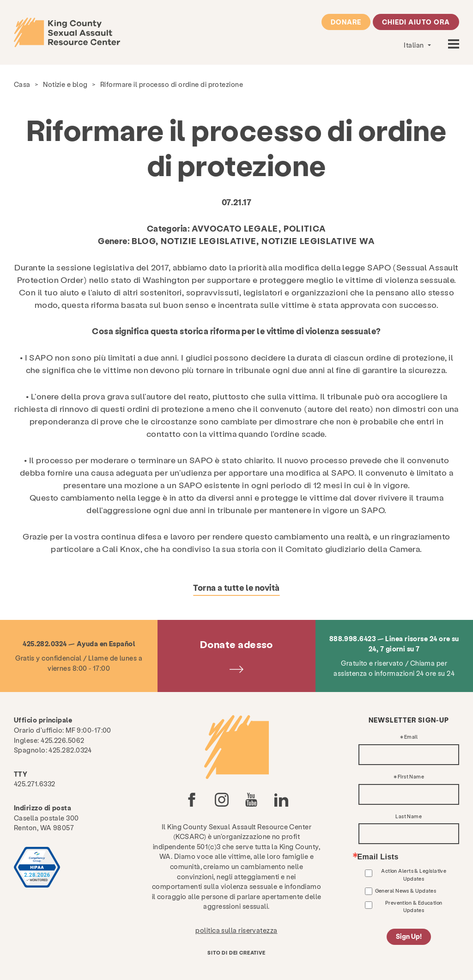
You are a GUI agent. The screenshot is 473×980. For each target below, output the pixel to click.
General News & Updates (406, 891)
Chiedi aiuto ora (416, 22)
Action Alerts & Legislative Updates (414, 874)
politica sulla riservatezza (236, 930)
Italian (415, 45)
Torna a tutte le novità (236, 587)
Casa (22, 84)
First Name (411, 777)
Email (411, 737)
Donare (346, 22)
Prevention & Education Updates (414, 906)
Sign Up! (409, 937)
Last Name (409, 817)
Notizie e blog (65, 84)
